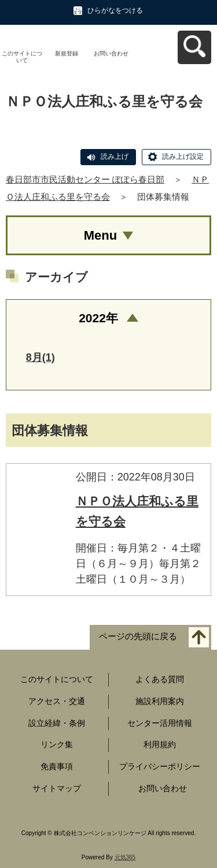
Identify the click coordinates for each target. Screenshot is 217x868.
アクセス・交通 (57, 701)
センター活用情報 (160, 723)
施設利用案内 (160, 701)
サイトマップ (57, 788)
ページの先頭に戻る (138, 636)
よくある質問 (160, 679)
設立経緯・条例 (57, 723)
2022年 (98, 318)
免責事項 (57, 766)
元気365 (125, 857)
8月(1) (41, 357)
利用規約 (160, 744)
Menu (100, 235)
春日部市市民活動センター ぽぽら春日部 (85, 179)
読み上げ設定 (183, 157)
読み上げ (115, 157)
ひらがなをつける (115, 10)
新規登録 (67, 53)
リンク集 (57, 744)
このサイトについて (22, 57)
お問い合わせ (111, 53)
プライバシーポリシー (160, 766)
